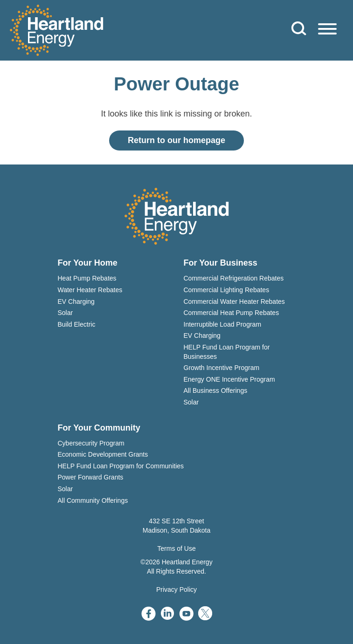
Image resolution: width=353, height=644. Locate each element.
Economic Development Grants (103, 454)
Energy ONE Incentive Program (229, 379)
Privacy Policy (176, 589)
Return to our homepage (176, 140)
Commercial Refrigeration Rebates (234, 278)
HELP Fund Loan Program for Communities (121, 466)
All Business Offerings (216, 391)
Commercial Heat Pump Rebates (232, 313)
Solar (66, 313)
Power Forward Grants (91, 477)
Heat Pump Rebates (87, 278)
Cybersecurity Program (91, 443)
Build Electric (77, 324)
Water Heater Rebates (90, 290)
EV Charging (76, 301)
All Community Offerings (93, 500)
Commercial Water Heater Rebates (234, 301)
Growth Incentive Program (222, 368)
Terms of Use (176, 548)
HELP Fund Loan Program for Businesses (227, 352)
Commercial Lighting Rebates (227, 290)
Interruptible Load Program (223, 324)
